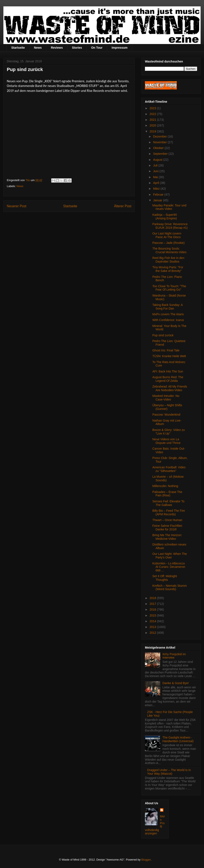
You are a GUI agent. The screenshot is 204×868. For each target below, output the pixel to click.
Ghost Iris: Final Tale (166, 350)
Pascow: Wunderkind (166, 415)
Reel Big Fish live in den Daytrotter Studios (168, 260)
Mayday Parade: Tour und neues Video (169, 207)
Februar (159, 195)
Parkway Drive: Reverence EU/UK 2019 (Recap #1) (170, 226)
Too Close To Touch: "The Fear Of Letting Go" (169, 288)
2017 (153, 604)
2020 (153, 125)
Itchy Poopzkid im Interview (174, 656)
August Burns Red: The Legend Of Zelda (168, 379)
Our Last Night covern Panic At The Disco (167, 235)
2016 (153, 609)
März (157, 189)
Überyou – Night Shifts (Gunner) (167, 407)
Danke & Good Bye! (176, 683)
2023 (153, 108)
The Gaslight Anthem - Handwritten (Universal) (178, 739)
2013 (153, 627)
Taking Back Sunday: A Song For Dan (167, 307)
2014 (153, 621)
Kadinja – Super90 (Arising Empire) (165, 217)
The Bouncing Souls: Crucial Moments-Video (169, 250)
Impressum (120, 48)
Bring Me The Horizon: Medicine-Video (167, 537)
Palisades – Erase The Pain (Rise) (167, 494)
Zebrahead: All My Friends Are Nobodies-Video (170, 388)
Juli (156, 165)
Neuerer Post (17, 206)
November (160, 142)
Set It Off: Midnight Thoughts (165, 578)
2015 (153, 615)
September (161, 154)
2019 (153, 131)
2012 (153, 633)
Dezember (160, 136)
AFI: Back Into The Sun (168, 371)
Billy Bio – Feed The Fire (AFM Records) (169, 512)
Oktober (159, 148)
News (38, 48)
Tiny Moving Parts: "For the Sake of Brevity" (168, 269)
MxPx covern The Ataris (168, 314)
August (158, 160)
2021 (153, 120)
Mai (156, 177)
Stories (77, 48)
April (156, 183)
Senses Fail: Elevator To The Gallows (168, 503)
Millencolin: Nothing (165, 486)
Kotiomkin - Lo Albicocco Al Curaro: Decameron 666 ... (169, 567)
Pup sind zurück (163, 335)
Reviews (57, 48)
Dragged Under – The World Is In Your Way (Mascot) (169, 772)
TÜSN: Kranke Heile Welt (169, 356)
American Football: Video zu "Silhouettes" (169, 469)
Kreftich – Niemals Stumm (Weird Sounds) (170, 587)
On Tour (97, 48)
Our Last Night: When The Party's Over (170, 556)
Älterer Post (123, 206)
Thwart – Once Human (167, 520)
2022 (153, 114)
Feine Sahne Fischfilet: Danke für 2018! (167, 528)
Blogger (146, 860)
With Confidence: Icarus (168, 320)
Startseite (18, 48)
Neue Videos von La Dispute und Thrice (166, 441)
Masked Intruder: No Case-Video (166, 398)
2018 (153, 598)
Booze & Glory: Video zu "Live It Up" (169, 432)
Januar (158, 200)
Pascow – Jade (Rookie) (169, 243)
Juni (156, 171)
